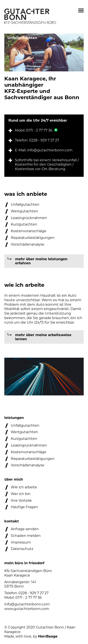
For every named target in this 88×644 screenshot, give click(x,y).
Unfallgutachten (25, 204)
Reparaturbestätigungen (33, 238)
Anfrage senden (25, 529)
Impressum (21, 542)
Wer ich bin (21, 494)
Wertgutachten (24, 211)
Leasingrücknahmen (29, 218)
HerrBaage (48, 636)
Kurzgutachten (24, 224)
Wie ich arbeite (24, 487)
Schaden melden (26, 536)
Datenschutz (22, 549)
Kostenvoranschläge (29, 231)
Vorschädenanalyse (28, 244)
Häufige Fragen (24, 507)
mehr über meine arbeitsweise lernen (43, 337)
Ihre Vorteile (21, 501)
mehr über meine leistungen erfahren (41, 261)
